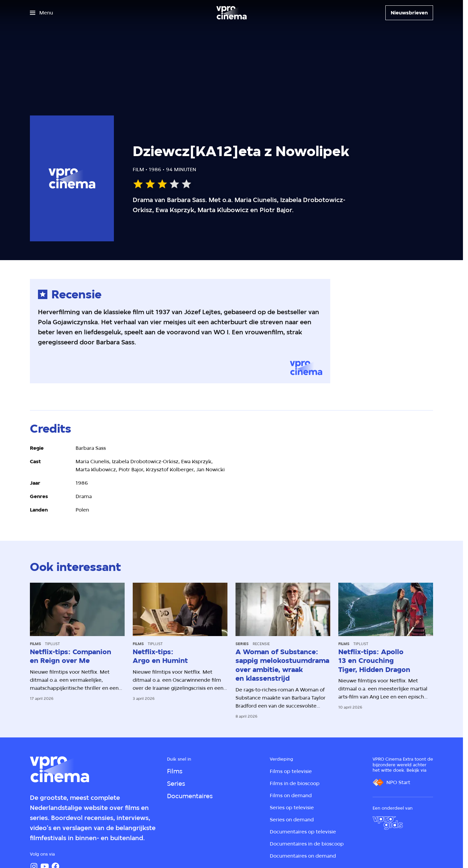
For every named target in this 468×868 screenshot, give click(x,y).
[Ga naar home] (231, 13)
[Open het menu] (41, 13)
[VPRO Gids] (388, 823)
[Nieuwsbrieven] (409, 13)
